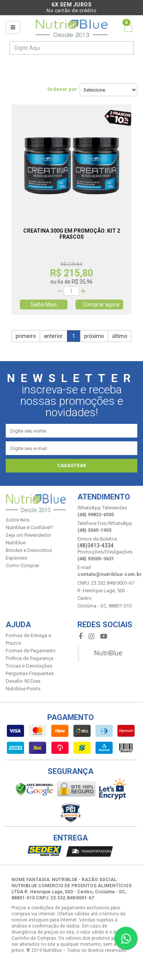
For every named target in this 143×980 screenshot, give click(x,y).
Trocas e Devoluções (29, 666)
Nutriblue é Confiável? (30, 527)
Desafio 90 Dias (23, 681)
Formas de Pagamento (31, 651)
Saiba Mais (44, 304)
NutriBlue (108, 653)
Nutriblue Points (23, 689)
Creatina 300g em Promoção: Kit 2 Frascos (72, 234)
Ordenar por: (63, 89)
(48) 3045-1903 (94, 530)
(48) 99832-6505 (96, 515)
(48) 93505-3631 (96, 559)
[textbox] (59, 48)
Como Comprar (22, 565)
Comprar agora (99, 304)
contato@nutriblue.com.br (110, 574)
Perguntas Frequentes (30, 673)
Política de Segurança (30, 658)
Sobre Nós (18, 520)
